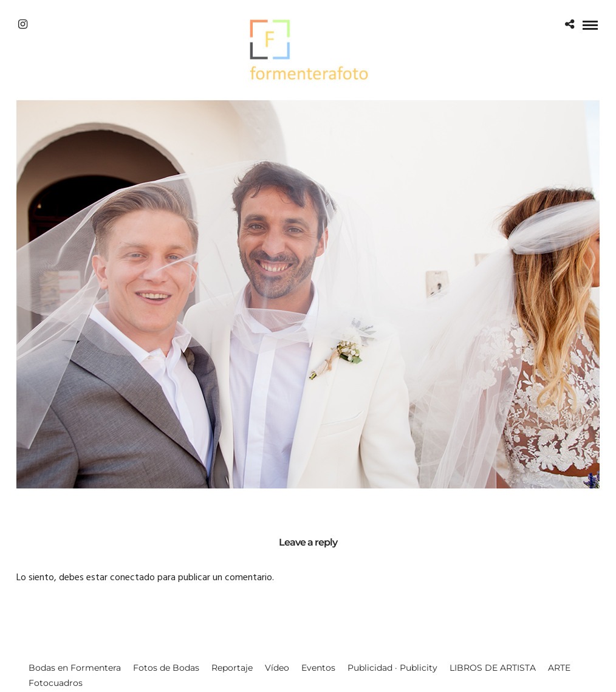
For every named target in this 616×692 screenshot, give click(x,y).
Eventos (318, 668)
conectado (132, 578)
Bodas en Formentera (75, 668)
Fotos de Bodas (166, 668)
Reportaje (232, 668)
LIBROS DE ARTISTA (493, 668)
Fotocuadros (56, 683)
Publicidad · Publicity (392, 668)
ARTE (559, 668)
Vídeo (277, 668)
